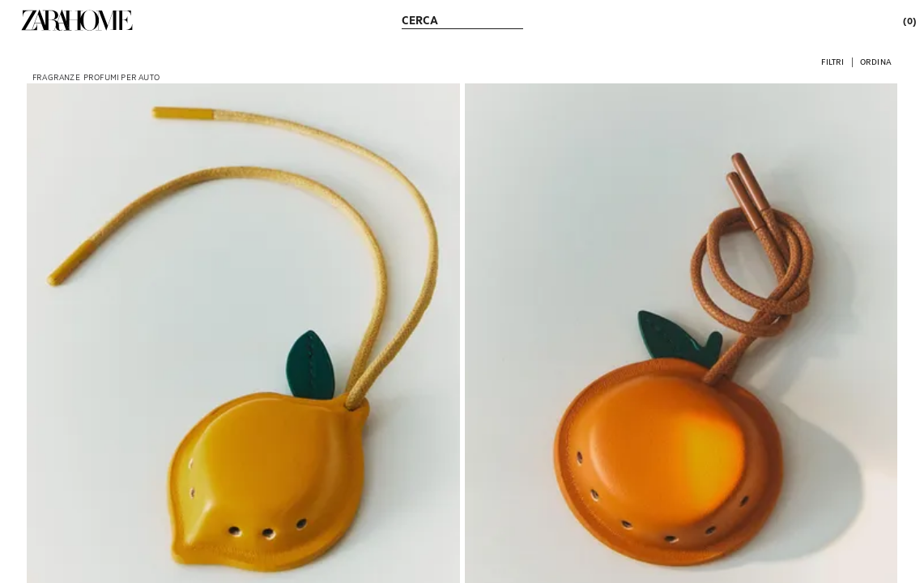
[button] (832, 61)
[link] (77, 20)
